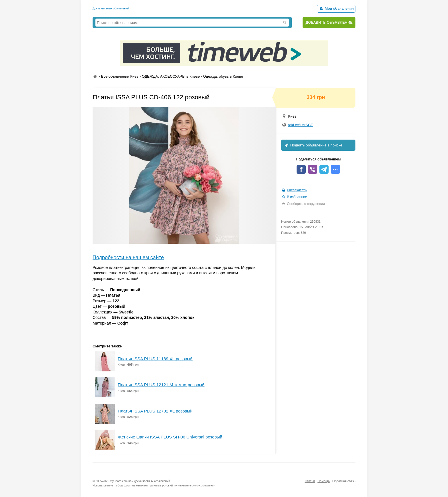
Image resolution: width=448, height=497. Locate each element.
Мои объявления (336, 8)
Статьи (310, 481)
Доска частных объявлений (111, 8)
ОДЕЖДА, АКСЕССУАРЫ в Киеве (171, 76)
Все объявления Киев (120, 76)
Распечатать (297, 190)
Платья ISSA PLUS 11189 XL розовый (155, 359)
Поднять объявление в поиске (313, 145)
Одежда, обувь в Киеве (223, 76)
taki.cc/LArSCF (301, 125)
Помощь (324, 481)
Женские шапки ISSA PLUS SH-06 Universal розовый (170, 437)
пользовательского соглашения (195, 485)
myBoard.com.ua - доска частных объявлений (140, 481)
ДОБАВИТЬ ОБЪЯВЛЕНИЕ (329, 22)
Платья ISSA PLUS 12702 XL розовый (155, 411)
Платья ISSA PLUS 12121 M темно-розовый (161, 385)
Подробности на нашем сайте (128, 257)
